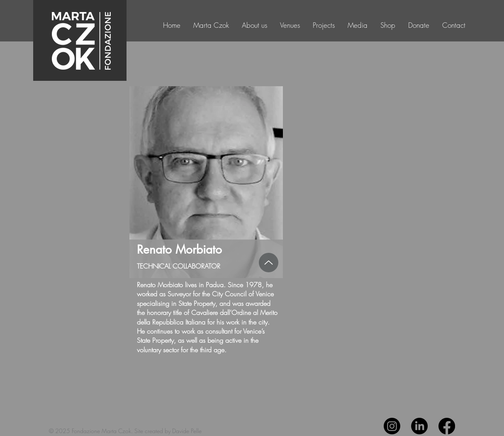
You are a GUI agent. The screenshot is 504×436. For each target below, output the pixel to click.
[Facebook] (447, 426)
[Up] (269, 263)
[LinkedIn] (419, 426)
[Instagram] (392, 426)
